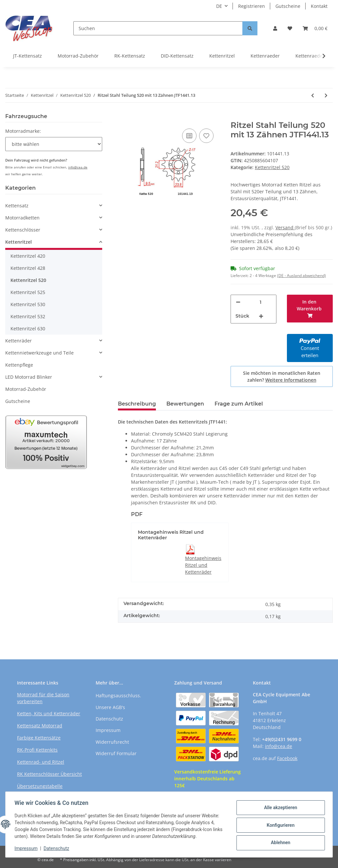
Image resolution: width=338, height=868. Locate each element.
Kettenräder (19, 341)
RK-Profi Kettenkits (37, 750)
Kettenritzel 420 (28, 256)
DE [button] (219, 6)
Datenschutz (109, 719)
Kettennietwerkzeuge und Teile (39, 353)
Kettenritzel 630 (28, 329)
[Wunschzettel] (290, 28)
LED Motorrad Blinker (29, 377)
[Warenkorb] (315, 28)
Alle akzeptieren (279, 808)
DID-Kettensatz (177, 56)
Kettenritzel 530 (28, 304)
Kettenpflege (19, 365)
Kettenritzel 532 (28, 316)
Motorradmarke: (23, 131)
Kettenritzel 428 (28, 268)
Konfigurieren (279, 825)
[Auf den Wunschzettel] (206, 136)
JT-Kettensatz (28, 56)
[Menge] (261, 302)
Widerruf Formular (116, 753)
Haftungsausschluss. (118, 695)
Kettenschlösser (23, 230)
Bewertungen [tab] (185, 404)
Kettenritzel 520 (272, 167)
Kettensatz (17, 206)
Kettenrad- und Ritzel (41, 762)
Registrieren (252, 6)
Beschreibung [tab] (137, 404)
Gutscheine (288, 6)
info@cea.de (78, 167)
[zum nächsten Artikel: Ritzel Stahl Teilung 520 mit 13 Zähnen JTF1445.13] (326, 95)
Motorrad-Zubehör (78, 56)
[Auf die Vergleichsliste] (189, 136)
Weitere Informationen (291, 380)
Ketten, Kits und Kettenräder (49, 713)
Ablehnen (279, 842)
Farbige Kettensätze (39, 738)
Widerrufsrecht (112, 742)
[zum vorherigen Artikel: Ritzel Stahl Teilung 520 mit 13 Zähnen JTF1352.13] (313, 95)
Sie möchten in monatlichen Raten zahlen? (282, 376)
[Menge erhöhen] (261, 316)
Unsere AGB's (110, 707)
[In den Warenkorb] (123, 117)
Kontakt (319, 6)
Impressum (108, 730)
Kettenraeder (265, 56)
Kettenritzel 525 (28, 292)
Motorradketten (22, 218)
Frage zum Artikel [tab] (239, 404)
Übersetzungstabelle (40, 786)
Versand (285, 227)
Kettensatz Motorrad (40, 726)
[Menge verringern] (238, 302)
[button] (275, 28)
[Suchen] (158, 28)
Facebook (287, 758)
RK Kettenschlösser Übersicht (49, 774)
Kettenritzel (222, 56)
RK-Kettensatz (130, 56)
